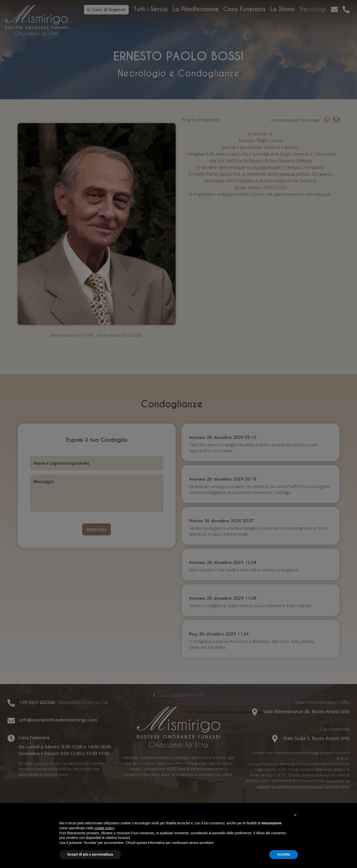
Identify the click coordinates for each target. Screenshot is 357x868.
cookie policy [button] (104, 828)
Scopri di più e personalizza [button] (90, 854)
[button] (295, 815)
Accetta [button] (284, 854)
